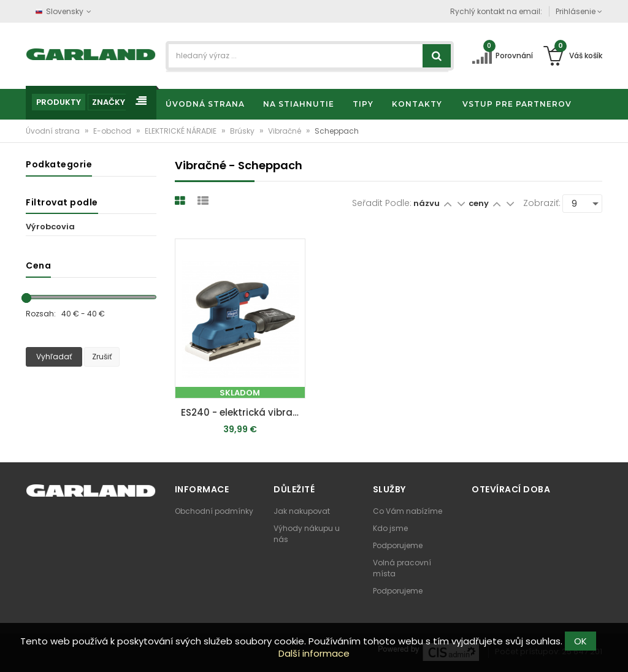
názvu (427, 203)
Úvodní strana (54, 131)
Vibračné (285, 131)
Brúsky (243, 131)
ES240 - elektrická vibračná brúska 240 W (243, 412)
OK (580, 641)
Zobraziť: (542, 203)
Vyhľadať (54, 357)
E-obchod (113, 131)
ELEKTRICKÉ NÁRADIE (182, 131)
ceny (480, 203)
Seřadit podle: (382, 203)
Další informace (314, 653)
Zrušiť (102, 357)
